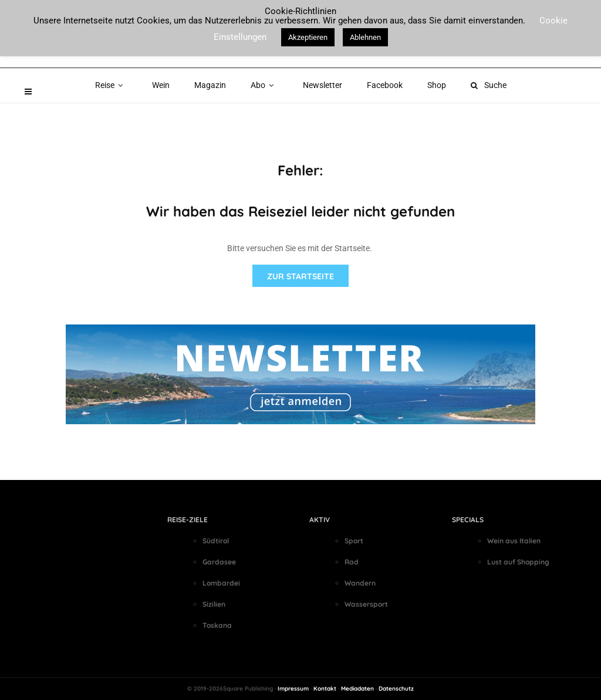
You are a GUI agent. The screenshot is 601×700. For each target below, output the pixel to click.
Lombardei (221, 583)
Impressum (293, 689)
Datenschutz (396, 689)
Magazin (210, 85)
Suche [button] (489, 85)
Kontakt (325, 689)
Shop (437, 85)
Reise (111, 85)
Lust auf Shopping (518, 562)
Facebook (385, 85)
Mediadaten (357, 689)
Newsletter (323, 85)
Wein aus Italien (514, 541)
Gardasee (219, 562)
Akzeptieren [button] (308, 37)
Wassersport (366, 604)
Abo (264, 85)
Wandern (360, 583)
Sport (354, 541)
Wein (161, 85)
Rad (352, 562)
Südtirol (216, 541)
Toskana (217, 625)
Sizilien (214, 604)
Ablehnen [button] (365, 37)
